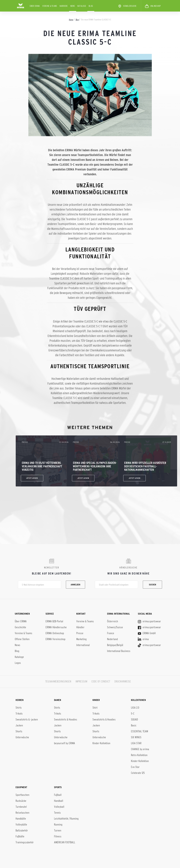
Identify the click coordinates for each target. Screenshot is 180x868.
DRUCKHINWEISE (123, 681)
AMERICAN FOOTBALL (65, 842)
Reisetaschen (22, 813)
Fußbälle (20, 836)
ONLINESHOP (153, 6)
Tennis (57, 813)
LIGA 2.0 (135, 708)
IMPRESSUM (81, 681)
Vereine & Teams (50, 6)
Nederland (112, 639)
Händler (80, 627)
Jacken (19, 725)
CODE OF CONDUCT (101, 681)
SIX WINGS (136, 737)
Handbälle (21, 819)
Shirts (19, 708)
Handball (59, 801)
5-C (133, 714)
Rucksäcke (21, 801)
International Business (119, 651)
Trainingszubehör (25, 842)
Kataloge (82, 6)
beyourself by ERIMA (65, 743)
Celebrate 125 (138, 773)
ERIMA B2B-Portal (54, 621)
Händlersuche (127, 6)
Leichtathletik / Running (66, 819)
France (111, 633)
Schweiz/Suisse (115, 627)
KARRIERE (64, 6)
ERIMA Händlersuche (56, 627)
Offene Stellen (22, 639)
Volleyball (59, 807)
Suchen (153, 585)
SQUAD (134, 719)
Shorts (19, 731)
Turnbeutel (21, 807)
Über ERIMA (35, 6)
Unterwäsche (22, 737)
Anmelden (75, 585)
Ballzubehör (22, 830)
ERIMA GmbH (147, 633)
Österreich (113, 621)
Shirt (95, 708)
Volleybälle (21, 825)
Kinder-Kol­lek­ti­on (140, 761)
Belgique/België (115, 645)
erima (143, 639)
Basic (134, 725)
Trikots (19, 714)
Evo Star (135, 767)
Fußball (58, 795)
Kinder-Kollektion (101, 743)
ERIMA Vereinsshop (55, 639)
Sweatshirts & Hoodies (66, 719)
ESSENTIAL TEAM (139, 731)
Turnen (58, 830)
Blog (91, 6)
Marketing (81, 639)
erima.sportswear (149, 621)
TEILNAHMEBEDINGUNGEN (58, 681)
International (83, 645)
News (73, 6)
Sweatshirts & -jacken (27, 719)
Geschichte (20, 627)
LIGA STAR (136, 743)
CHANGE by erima (140, 749)
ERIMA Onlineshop (55, 633)
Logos (18, 663)
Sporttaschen (22, 795)
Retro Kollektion (139, 755)
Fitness (58, 836)
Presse (80, 633)
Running (58, 825)
